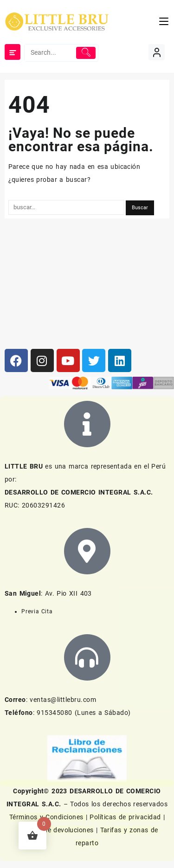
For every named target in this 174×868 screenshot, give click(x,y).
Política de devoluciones (56, 830)
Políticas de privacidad (125, 817)
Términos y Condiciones (48, 817)
